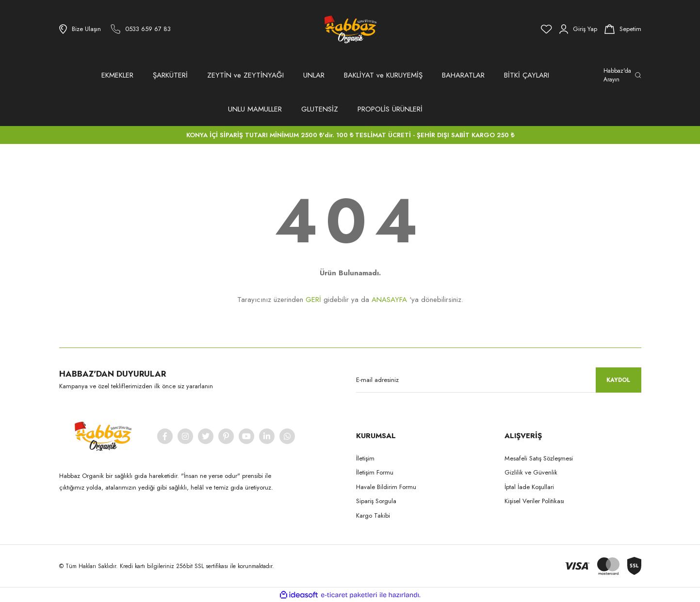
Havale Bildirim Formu (386, 487)
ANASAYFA (389, 300)
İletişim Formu (375, 472)
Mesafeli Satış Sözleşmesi (539, 458)
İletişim (365, 458)
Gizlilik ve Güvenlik (531, 472)
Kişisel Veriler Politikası (534, 501)
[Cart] (623, 29)
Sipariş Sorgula (376, 501)
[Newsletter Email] (499, 380)
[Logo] (350, 29)
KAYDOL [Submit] (618, 380)
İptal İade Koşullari (529, 487)
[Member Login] (578, 29)
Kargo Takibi (373, 515)
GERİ (313, 300)
